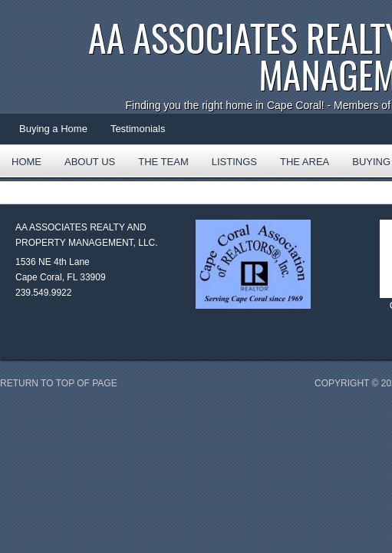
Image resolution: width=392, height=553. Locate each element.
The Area (299, 167)
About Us (90, 162)
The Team (163, 162)
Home (26, 162)
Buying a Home (53, 129)
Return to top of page (59, 383)
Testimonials (138, 129)
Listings (234, 162)
